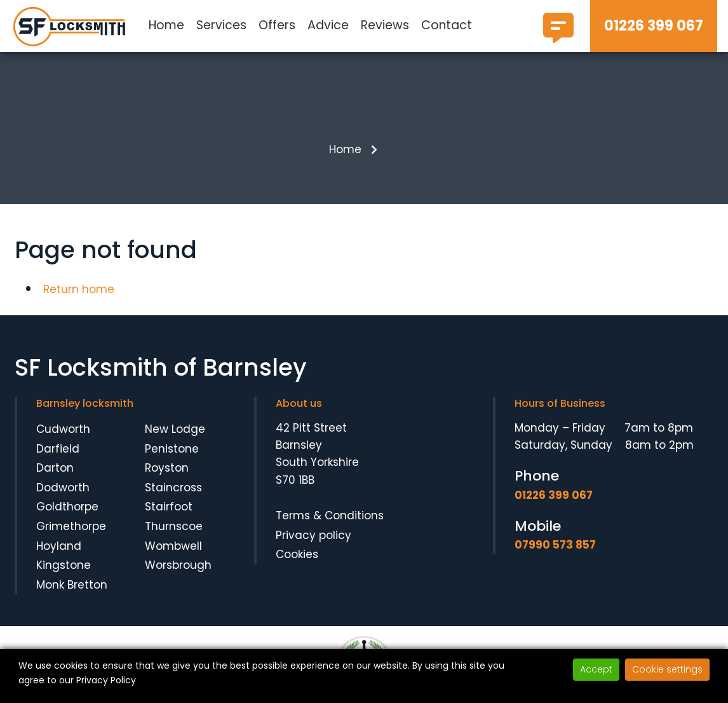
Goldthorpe (67, 507)
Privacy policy (313, 535)
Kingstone (64, 565)
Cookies (297, 554)
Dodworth (63, 488)
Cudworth (63, 429)
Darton (55, 468)
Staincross (173, 488)
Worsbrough (178, 565)
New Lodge (175, 429)
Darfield (58, 449)
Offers (277, 25)
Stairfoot (169, 507)
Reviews (385, 25)
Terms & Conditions (330, 515)
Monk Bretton (72, 585)
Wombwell (173, 546)
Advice (328, 25)
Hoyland (59, 546)
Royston (167, 468)
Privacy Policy (106, 680)
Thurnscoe (174, 526)
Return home (79, 289)
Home (166, 25)
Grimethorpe (71, 526)
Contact (447, 25)
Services (221, 25)
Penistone (172, 449)
